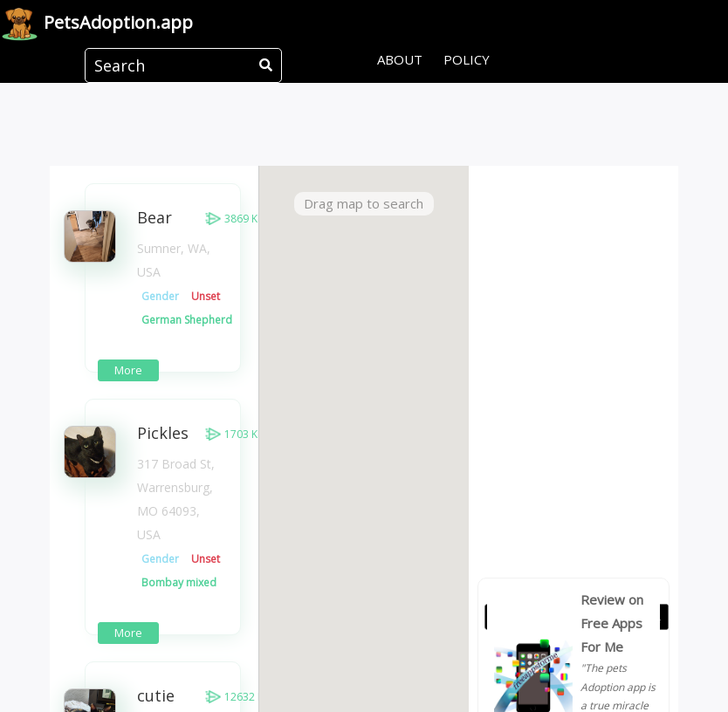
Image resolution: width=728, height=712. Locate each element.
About (400, 59)
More (128, 370)
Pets (96, 24)
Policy (467, 59)
